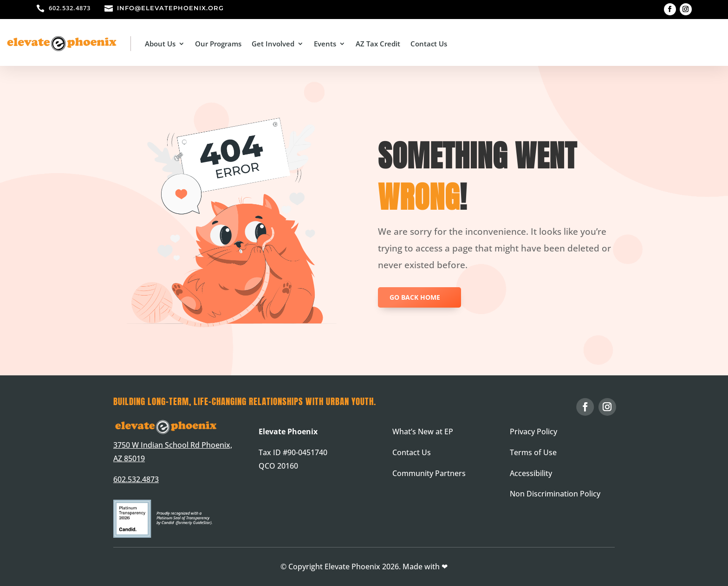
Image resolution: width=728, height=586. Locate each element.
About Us (160, 44)
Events (325, 44)
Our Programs (218, 44)
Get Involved (273, 44)
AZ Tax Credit (378, 44)
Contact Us (429, 44)
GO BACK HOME (415, 297)
